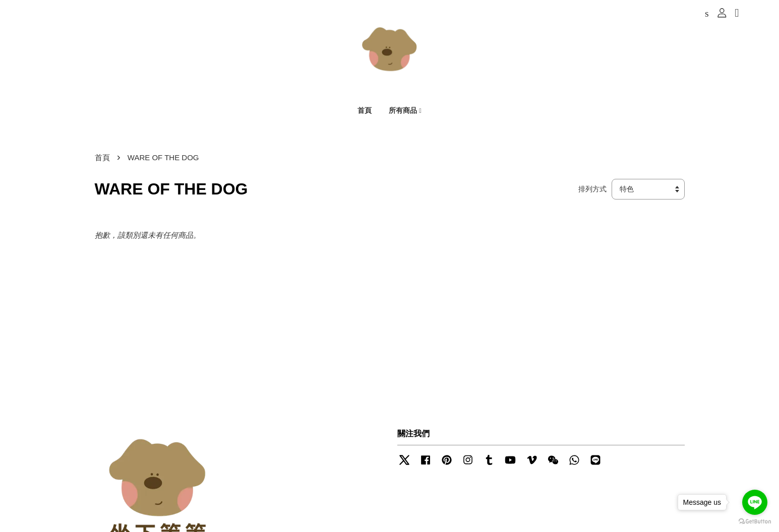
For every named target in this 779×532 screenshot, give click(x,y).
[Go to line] (755, 502)
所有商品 (405, 111)
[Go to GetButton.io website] (755, 522)
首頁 (365, 111)
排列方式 (592, 191)
